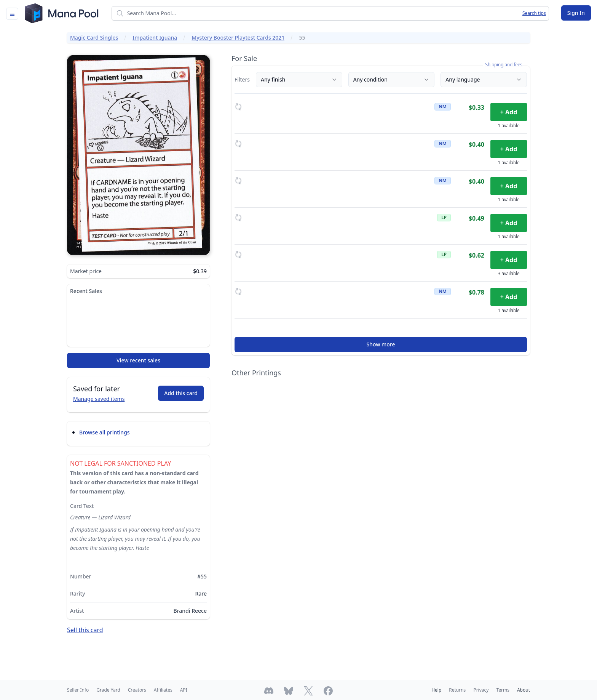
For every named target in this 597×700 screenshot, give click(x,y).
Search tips (534, 13)
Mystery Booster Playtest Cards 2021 (238, 38)
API (184, 690)
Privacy (481, 690)
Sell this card (85, 630)
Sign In (576, 13)
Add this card (181, 393)
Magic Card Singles (94, 38)
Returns (457, 690)
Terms (503, 690)
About (524, 690)
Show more (381, 344)
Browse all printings (105, 432)
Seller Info (78, 690)
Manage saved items (99, 399)
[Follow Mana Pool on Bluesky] (289, 691)
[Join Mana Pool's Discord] (269, 691)
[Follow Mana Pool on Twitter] (308, 691)
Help (436, 690)
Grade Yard (108, 690)
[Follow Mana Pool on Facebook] (328, 691)
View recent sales (138, 360)
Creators (137, 690)
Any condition (392, 79)
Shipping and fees (504, 65)
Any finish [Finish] (299, 79)
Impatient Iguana (155, 38)
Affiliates (163, 690)
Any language (484, 79)
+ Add (509, 112)
